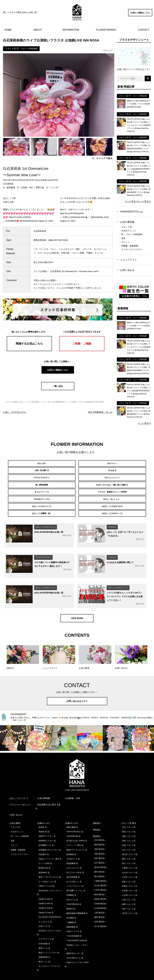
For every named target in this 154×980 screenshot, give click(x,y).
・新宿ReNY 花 (43, 864)
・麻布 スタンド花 (128, 851)
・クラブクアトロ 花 (45, 931)
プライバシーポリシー (20, 797)
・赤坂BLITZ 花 (43, 824)
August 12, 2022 (45, 221)
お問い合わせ (127, 270)
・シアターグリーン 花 (74, 878)
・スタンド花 (125, 227)
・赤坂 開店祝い (99, 846)
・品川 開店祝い (99, 855)
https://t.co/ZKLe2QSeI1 (20, 217)
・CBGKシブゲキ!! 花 (46, 878)
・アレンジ (124, 242)
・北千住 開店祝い (100, 918)
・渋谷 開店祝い (99, 832)
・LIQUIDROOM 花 (73, 828)
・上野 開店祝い (99, 905)
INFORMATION (71, 30)
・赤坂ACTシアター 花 (46, 828)
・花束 (122, 238)
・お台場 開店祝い (100, 900)
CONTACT (144, 30)
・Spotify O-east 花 (45, 891)
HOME (8, 30)
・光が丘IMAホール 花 (74, 950)
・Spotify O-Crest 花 (45, 904)
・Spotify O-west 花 (45, 895)
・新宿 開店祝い (99, 837)
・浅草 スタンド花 (128, 901)
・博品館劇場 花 (71, 855)
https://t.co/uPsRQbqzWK (72, 213)
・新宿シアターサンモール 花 (49, 869)
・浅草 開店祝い (99, 914)
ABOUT (38, 30)
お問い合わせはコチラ (77, 693)
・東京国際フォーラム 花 (75, 882)
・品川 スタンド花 (128, 842)
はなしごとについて (19, 790)
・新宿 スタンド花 (128, 824)
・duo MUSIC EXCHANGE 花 (49, 909)
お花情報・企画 (73, 790)
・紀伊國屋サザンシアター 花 (49, 842)
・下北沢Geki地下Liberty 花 (76, 932)
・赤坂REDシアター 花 (46, 833)
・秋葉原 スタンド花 (129, 878)
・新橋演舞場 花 (71, 919)
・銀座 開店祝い (99, 886)
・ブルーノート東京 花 (74, 837)
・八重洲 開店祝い (100, 873)
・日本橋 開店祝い (100, 896)
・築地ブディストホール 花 (76, 842)
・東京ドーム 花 (43, 954)
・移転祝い (96, 815)
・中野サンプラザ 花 (73, 923)
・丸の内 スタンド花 (129, 864)
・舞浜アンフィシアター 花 (48, 945)
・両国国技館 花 (43, 949)
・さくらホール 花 (44, 914)
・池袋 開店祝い (99, 841)
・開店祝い (96, 828)
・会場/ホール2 (70, 815)
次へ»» (100, 412)
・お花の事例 (14, 815)
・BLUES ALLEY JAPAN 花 (76, 833)
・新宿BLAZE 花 (44, 860)
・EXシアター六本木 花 (74, 864)
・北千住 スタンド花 (129, 905)
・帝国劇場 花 (70, 887)
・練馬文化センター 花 (74, 945)
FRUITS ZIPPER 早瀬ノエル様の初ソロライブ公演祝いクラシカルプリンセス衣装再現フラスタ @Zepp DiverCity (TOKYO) (139, 125)
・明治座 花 (42, 819)
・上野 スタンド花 (128, 892)
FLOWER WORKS (106, 30)
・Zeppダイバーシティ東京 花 (49, 851)
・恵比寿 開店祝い (100, 859)
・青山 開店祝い (99, 868)
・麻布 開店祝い (99, 864)
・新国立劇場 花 (71, 819)
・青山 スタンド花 (128, 855)
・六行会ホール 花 (72, 851)
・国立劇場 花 (70, 910)
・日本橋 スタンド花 (129, 882)
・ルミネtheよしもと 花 (46, 873)
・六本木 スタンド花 (129, 869)
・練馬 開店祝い (99, 909)
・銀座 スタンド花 (128, 873)
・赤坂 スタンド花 (128, 833)
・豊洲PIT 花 (70, 901)
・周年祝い (96, 822)
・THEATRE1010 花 (73, 896)
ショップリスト (129, 260)
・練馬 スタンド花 (128, 896)
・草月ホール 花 (71, 892)
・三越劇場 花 (70, 914)
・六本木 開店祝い (100, 882)
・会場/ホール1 (43, 815)
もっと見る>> (131, 201)
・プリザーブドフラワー (131, 250)
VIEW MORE (77, 610)
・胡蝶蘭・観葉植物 (129, 246)
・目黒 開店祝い (99, 850)
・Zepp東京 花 (43, 846)
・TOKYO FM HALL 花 (74, 824)
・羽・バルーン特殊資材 (131, 234)
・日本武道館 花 (43, 936)
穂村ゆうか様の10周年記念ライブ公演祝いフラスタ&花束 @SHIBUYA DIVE (139, 104)
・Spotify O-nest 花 (45, 900)
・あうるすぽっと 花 (73, 873)
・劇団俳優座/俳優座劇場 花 (76, 905)
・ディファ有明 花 (44, 855)
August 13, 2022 (68, 221)
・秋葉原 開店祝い (100, 891)
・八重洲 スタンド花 (129, 860)
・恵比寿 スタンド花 (129, 846)
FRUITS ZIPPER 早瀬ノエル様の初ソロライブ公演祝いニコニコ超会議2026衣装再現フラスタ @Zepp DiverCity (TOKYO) (139, 169)
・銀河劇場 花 (70, 846)
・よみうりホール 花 (73, 860)
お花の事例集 (127, 222)
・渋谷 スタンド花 (128, 819)
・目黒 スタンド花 (128, 837)
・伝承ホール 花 (43, 918)
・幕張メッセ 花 (43, 940)
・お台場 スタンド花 (129, 887)
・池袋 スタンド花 (128, 828)
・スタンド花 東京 (128, 815)
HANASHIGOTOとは (131, 212)
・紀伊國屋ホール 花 (45, 837)
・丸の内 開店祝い (100, 877)
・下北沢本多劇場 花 (73, 928)
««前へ (15, 412)
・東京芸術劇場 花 (72, 869)
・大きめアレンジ (128, 231)
